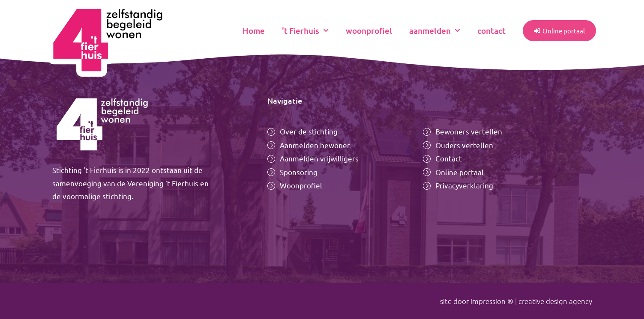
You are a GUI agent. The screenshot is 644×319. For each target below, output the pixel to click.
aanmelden (435, 31)
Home (254, 31)
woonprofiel (369, 31)
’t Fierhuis (305, 31)
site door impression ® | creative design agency (516, 301)
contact (491, 31)
